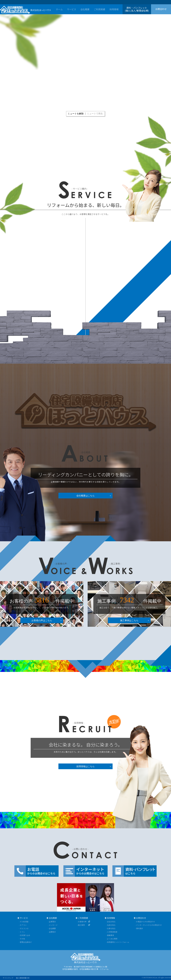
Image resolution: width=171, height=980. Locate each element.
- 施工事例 (81, 925)
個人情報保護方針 (23, 978)
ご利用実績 (99, 9)
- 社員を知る (111, 925)
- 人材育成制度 (112, 932)
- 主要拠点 (52, 932)
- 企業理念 (52, 922)
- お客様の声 (82, 922)
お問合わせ (161, 9)
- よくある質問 (112, 939)
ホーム (59, 9)
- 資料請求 (139, 928)
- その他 (22, 939)
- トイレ (22, 932)
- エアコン (23, 925)
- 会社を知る (111, 922)
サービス (72, 9)
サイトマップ (8, 978)
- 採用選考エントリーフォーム (118, 942)
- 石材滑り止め (24, 935)
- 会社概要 (52, 928)
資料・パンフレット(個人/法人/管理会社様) (137, 9)
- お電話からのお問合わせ (145, 922)
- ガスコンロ (24, 928)
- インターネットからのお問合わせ (147, 925)
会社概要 (85, 9)
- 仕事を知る (111, 928)
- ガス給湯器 (24, 922)
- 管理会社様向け (25, 942)
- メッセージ (53, 925)
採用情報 (114, 9)
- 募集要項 (110, 935)
